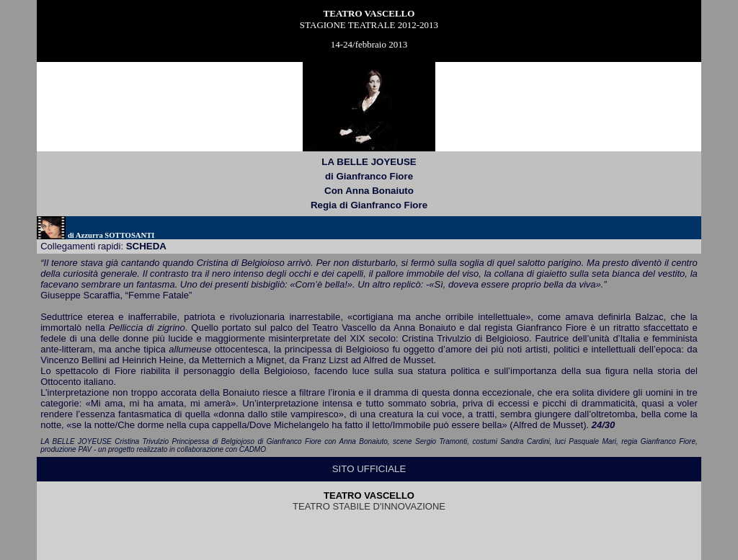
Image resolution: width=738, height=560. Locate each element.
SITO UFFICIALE (369, 469)
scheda (146, 246)
